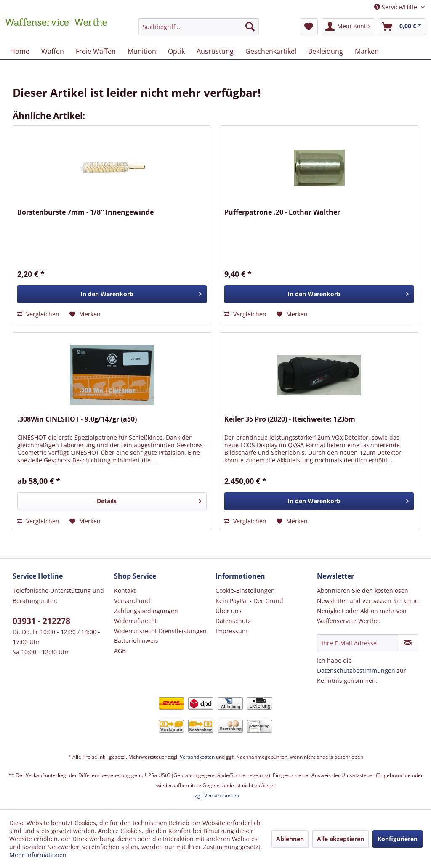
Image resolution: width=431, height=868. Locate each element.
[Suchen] (250, 27)
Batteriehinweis (136, 641)
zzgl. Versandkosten (216, 795)
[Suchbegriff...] (199, 27)
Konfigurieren (398, 839)
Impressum (231, 631)
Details (149, 500)
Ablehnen (290, 839)
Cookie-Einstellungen (245, 591)
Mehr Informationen (38, 855)
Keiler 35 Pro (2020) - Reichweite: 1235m (290, 419)
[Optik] (176, 51)
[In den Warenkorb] (112, 294)
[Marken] (367, 51)
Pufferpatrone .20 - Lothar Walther (282, 212)
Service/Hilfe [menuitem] (396, 7)
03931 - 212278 (41, 621)
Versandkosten (197, 757)
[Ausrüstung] (215, 51)
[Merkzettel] (309, 27)
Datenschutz (233, 621)
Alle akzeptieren (341, 839)
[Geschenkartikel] (271, 51)
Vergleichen (38, 314)
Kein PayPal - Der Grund (249, 601)
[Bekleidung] (326, 51)
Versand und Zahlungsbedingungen (146, 606)
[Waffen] (53, 51)
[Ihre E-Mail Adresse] (358, 643)
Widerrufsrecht (136, 621)
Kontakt (125, 591)
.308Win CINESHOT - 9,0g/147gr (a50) (77, 419)
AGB (120, 651)
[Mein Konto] (348, 27)
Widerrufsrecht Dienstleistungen (160, 631)
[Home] (20, 51)
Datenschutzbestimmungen (356, 670)
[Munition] (142, 51)
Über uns (229, 611)
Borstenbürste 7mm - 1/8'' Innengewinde (85, 212)
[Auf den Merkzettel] (85, 314)
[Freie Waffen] (96, 51)
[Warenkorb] (402, 27)
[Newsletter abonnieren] (408, 643)
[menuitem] (199, 31)
